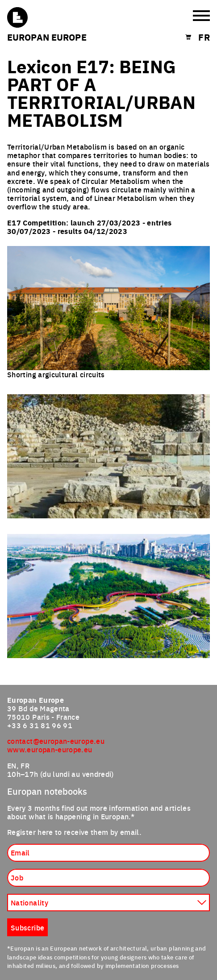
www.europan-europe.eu (50, 749)
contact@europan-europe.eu (56, 741)
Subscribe (27, 927)
